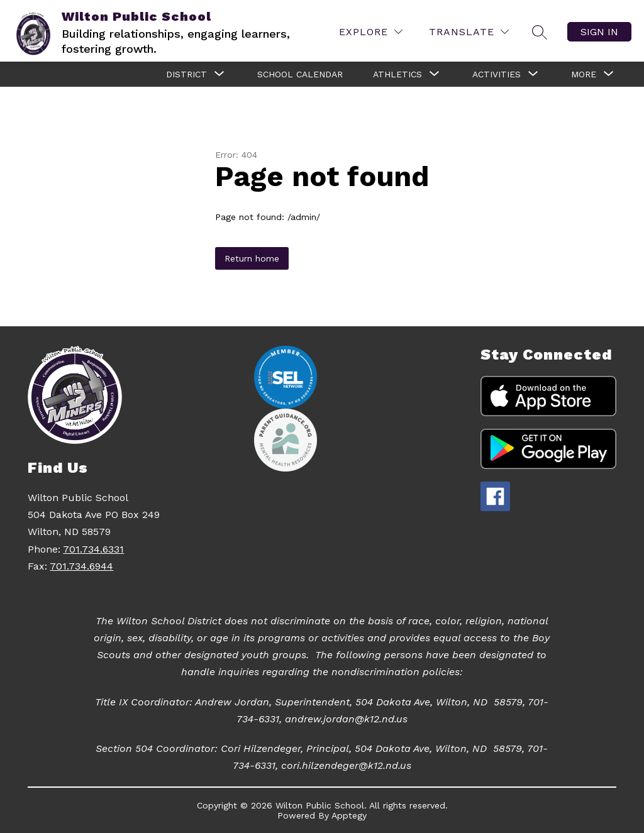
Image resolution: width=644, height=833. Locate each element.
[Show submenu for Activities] (497, 74)
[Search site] (540, 32)
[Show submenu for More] (584, 74)
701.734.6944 (81, 566)
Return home (252, 258)
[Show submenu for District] (186, 74)
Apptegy (349, 815)
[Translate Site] (469, 32)
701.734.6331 (93, 549)
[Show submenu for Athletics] (397, 74)
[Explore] (371, 32)
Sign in (599, 32)
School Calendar (300, 74)
